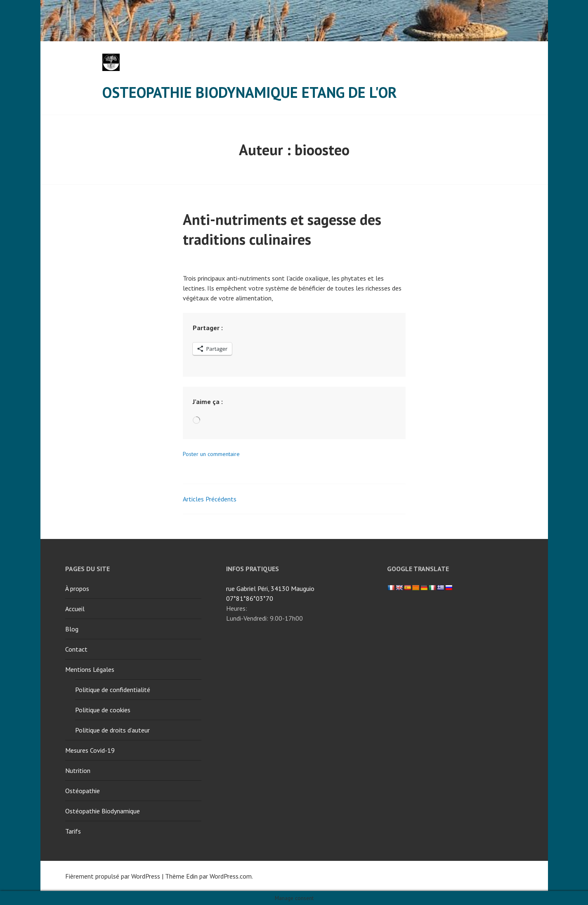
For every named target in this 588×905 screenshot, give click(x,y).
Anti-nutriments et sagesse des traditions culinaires (282, 229)
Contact (76, 649)
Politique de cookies (103, 710)
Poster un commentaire (211, 454)
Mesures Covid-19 (90, 750)
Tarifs (73, 831)
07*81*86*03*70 (250, 598)
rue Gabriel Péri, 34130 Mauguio (270, 588)
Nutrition (78, 770)
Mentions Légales (90, 669)
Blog (72, 629)
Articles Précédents (210, 499)
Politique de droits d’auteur (112, 730)
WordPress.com (231, 876)
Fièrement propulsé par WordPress (113, 876)
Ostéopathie (83, 791)
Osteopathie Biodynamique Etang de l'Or (250, 92)
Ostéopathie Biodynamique (103, 811)
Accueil (75, 609)
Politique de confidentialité (113, 690)
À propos (77, 588)
